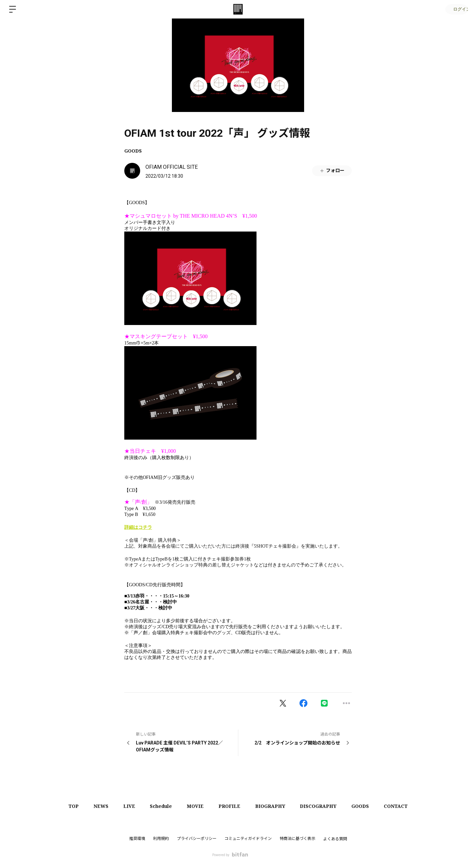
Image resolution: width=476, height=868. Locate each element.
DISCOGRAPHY (323, 806)
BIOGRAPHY (273, 806)
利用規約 (161, 839)
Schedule (159, 806)
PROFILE (230, 806)
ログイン (456, 9)
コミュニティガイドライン (248, 839)
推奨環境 (137, 839)
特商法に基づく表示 (297, 839)
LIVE (125, 806)
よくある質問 (335, 839)
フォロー (332, 171)
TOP (66, 806)
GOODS (133, 151)
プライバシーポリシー (197, 839)
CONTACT (404, 806)
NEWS (95, 806)
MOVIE (195, 806)
